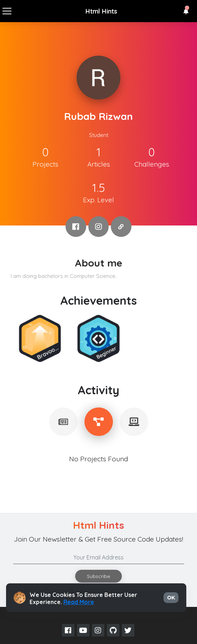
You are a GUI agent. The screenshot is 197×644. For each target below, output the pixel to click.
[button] (186, 11)
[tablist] (63, 422)
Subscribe (98, 576)
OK (171, 598)
